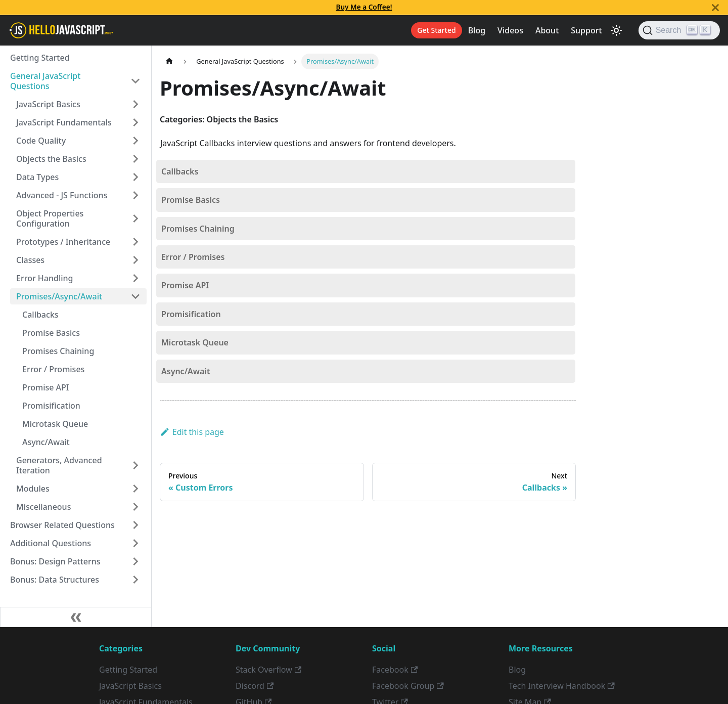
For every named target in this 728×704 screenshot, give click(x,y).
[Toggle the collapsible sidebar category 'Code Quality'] (135, 141)
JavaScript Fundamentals (64, 122)
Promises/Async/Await (59, 296)
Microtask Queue (55, 424)
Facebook (395, 670)
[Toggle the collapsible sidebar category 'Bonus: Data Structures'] (135, 580)
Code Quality (41, 141)
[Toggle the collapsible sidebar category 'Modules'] (135, 489)
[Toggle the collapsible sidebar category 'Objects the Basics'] (135, 159)
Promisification (51, 406)
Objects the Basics (51, 159)
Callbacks (40, 315)
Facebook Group (408, 686)
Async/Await (46, 442)
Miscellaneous (43, 507)
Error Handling (45, 278)
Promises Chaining (58, 351)
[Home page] (169, 61)
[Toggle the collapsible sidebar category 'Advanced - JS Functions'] (135, 195)
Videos (510, 30)
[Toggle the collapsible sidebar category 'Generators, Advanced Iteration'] (135, 465)
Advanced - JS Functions (62, 195)
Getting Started (40, 58)
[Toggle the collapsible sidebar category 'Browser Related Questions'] (135, 525)
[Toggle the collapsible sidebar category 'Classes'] (135, 260)
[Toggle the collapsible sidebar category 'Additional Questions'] (135, 543)
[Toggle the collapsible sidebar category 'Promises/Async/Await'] (135, 296)
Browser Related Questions (62, 525)
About (547, 30)
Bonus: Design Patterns (55, 561)
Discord (255, 686)
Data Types (37, 177)
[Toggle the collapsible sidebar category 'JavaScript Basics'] (135, 104)
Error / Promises (53, 369)
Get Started (436, 30)
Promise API (45, 387)
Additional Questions (51, 543)
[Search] (679, 30)
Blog (477, 30)
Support (586, 30)
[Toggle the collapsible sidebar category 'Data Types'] (135, 177)
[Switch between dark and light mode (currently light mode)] (616, 30)
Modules (33, 489)
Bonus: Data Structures (55, 580)
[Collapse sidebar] (76, 617)
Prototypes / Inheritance (63, 242)
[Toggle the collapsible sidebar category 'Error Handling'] (135, 278)
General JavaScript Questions (45, 81)
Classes (30, 260)
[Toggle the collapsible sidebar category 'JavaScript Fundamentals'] (135, 122)
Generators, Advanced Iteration (59, 465)
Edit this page (192, 432)
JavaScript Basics (48, 104)
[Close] (715, 7)
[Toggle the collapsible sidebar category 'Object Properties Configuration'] (135, 218)
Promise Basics (51, 333)
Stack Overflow (268, 670)
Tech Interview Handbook (562, 686)
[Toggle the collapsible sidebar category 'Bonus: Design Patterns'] (135, 561)
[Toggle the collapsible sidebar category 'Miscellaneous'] (135, 507)
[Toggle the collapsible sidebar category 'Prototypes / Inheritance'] (135, 242)
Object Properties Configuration (50, 218)
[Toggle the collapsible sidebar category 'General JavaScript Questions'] (135, 81)
